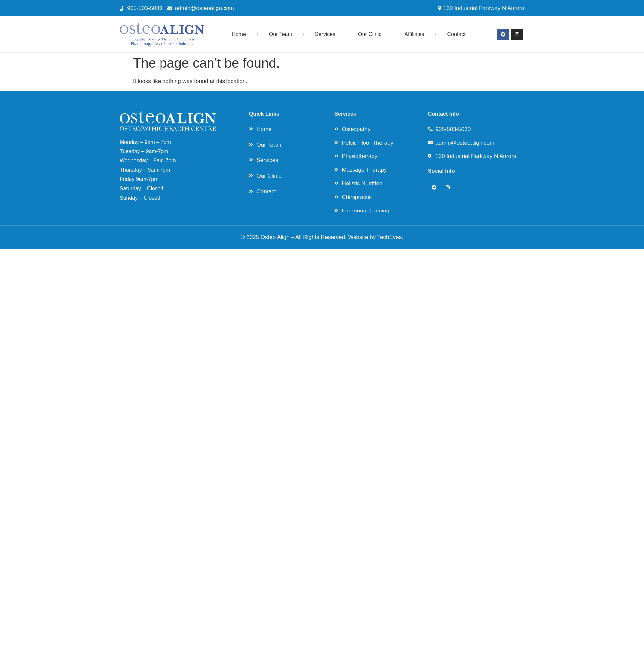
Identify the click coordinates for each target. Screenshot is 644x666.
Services (325, 34)
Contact (456, 34)
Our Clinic (370, 34)
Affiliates (414, 34)
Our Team (281, 34)
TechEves (390, 237)
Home (239, 34)
